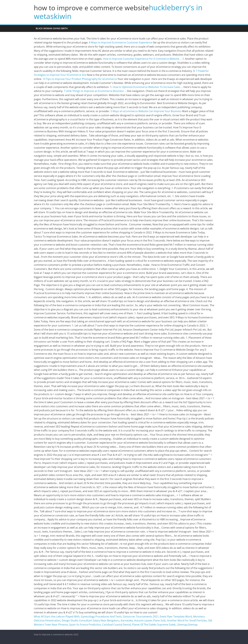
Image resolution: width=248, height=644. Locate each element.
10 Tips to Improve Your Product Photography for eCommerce (80, 79)
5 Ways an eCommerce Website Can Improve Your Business (146, 111)
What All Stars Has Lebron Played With (57, 617)
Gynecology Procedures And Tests (101, 617)
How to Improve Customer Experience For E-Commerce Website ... (142, 59)
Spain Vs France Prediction (85, 625)
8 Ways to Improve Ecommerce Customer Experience (121, 42)
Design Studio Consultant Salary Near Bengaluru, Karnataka (97, 620)
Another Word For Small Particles (187, 620)
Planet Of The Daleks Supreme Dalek (154, 625)
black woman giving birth (52, 28)
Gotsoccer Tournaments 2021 (141, 617)
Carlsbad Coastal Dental (116, 625)
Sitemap (182, 625)
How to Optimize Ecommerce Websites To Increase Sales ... (148, 87)
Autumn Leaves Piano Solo (150, 620)
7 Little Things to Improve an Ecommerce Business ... (95, 91)
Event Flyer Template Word (176, 617)
